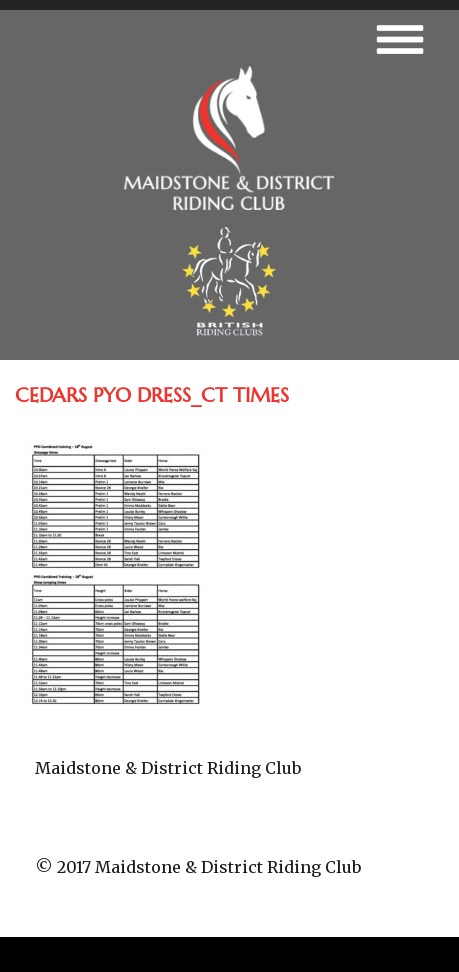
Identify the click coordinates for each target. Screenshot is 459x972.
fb (230, 830)
